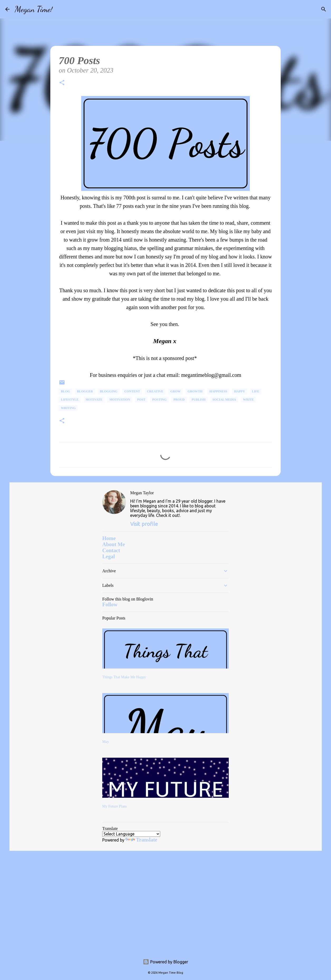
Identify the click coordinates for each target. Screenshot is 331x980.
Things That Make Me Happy (124, 677)
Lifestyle (70, 400)
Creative (155, 391)
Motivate (94, 400)
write (248, 400)
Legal (109, 556)
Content (132, 391)
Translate (141, 840)
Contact (111, 550)
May (106, 742)
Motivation (120, 400)
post (141, 400)
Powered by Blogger (166, 962)
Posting (159, 400)
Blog (65, 391)
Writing (68, 408)
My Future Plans (115, 806)
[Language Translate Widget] (131, 834)
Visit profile (144, 524)
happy (239, 391)
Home (109, 538)
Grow (175, 391)
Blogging (109, 391)
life (256, 391)
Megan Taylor (142, 493)
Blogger (85, 391)
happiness (218, 391)
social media (224, 400)
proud (179, 400)
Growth (195, 391)
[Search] (60, 9)
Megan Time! (34, 9)
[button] (62, 83)
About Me (114, 544)
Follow (110, 604)
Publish (199, 400)
